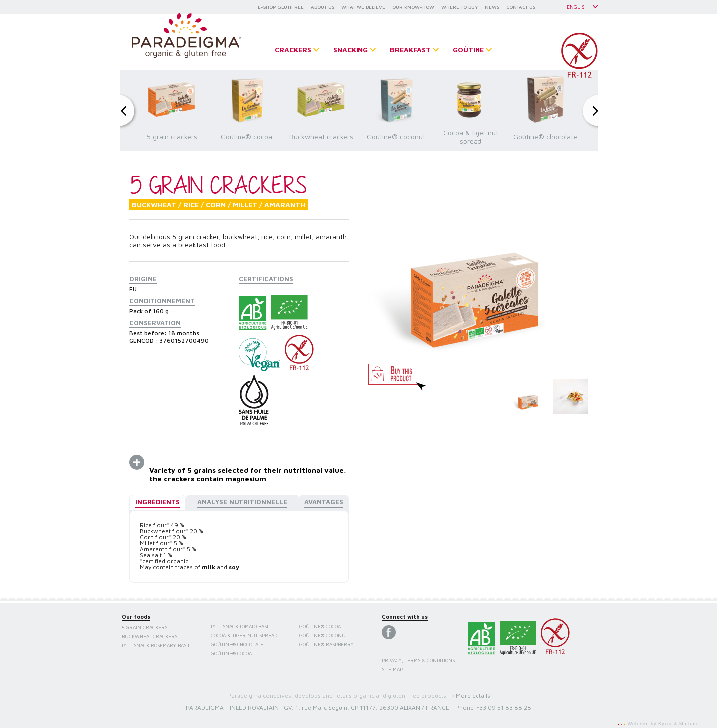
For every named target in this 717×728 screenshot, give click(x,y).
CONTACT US (521, 7)
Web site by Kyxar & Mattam (661, 724)
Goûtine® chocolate (237, 644)
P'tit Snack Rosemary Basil (156, 645)
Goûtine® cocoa (231, 653)
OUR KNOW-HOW (413, 7)
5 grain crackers (145, 627)
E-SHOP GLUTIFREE (281, 7)
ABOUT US (322, 7)
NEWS (492, 7)
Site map (392, 669)
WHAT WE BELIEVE (363, 7)
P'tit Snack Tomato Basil (241, 626)
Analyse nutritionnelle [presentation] (242, 502)
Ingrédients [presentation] (158, 502)
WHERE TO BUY (460, 7)
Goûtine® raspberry (326, 644)
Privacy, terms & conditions (418, 660)
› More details (471, 695)
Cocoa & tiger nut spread (244, 635)
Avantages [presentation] (324, 502)
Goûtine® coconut (324, 635)
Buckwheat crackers (150, 636)
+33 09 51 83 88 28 (504, 707)
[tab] (158, 503)
